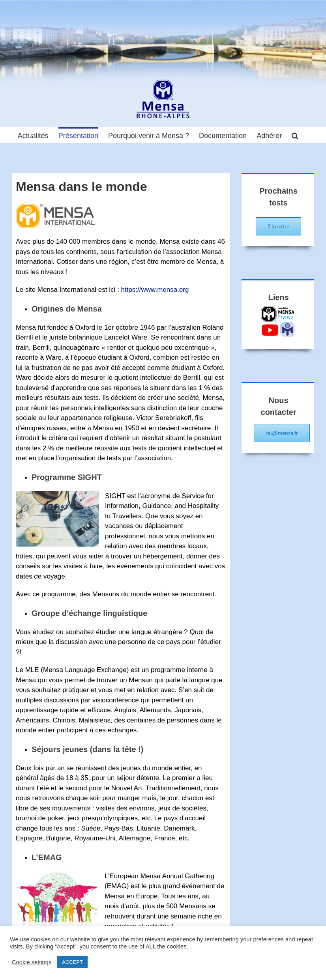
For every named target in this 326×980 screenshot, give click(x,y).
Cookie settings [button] (32, 962)
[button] (295, 135)
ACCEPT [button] (72, 962)
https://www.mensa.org (155, 290)
